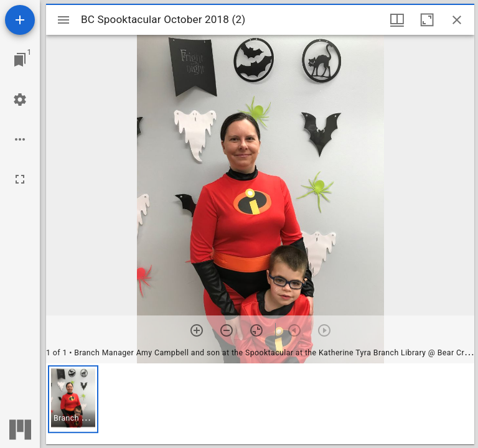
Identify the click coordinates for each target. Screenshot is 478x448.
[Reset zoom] (256, 330)
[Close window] (457, 20)
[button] (73, 399)
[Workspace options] (20, 139)
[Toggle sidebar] (63, 20)
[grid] (260, 404)
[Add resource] (20, 20)
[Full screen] (20, 179)
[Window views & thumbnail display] (397, 20)
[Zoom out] (227, 330)
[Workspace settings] (20, 100)
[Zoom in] (197, 330)
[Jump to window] (20, 60)
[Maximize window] (427, 20)
